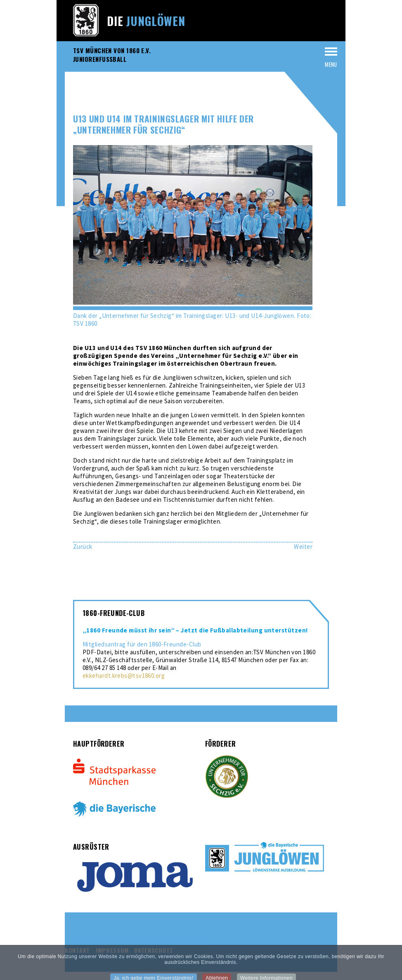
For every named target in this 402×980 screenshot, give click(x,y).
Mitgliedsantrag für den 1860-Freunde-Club (142, 644)
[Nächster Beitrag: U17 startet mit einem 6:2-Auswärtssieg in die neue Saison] (303, 546)
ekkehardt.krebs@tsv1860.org (124, 676)
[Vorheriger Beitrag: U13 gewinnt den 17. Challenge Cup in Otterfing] (83, 546)
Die (146, 21)
